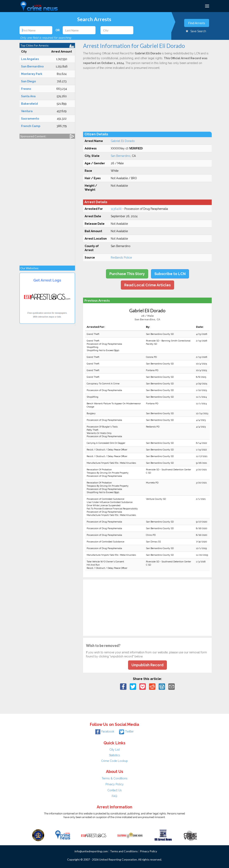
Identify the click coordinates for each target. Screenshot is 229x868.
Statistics (114, 755)
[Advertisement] (47, 200)
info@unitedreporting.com (91, 851)
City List (114, 750)
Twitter (126, 731)
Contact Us (114, 790)
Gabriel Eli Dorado (123, 141)
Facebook (105, 731)
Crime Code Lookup (114, 761)
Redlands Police (121, 258)
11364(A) (116, 209)
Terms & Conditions (115, 778)
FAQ (114, 796)
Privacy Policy (115, 784)
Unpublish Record (147, 665)
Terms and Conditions (124, 851)
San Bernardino (121, 156)
